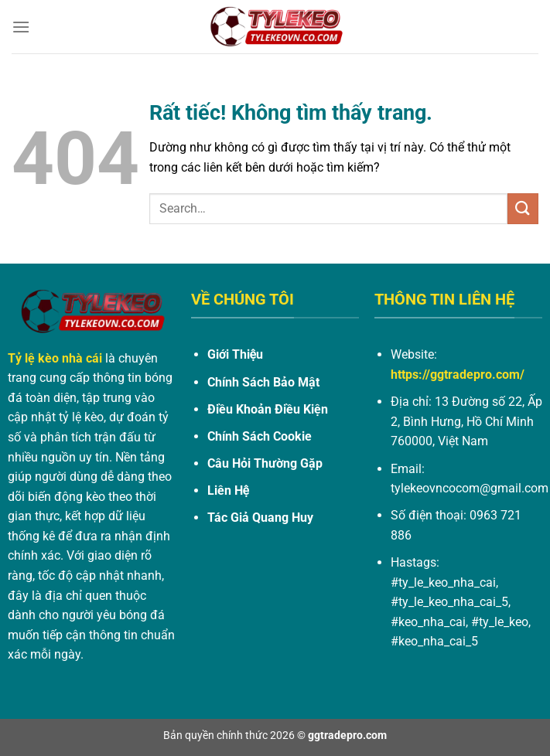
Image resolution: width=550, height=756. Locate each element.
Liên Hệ (228, 490)
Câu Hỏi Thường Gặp (265, 463)
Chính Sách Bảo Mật (263, 382)
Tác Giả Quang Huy (260, 518)
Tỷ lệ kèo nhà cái (55, 358)
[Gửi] (523, 208)
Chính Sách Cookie (260, 436)
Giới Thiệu (235, 354)
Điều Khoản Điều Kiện (268, 409)
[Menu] (21, 27)
